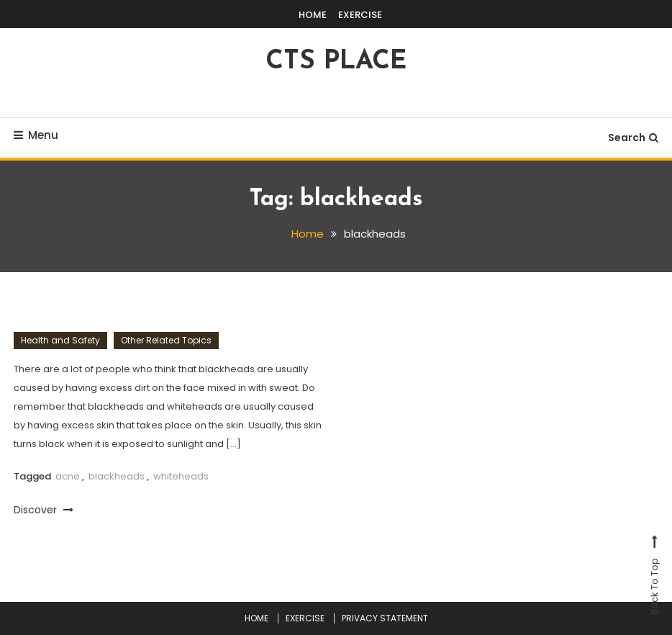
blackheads (117, 476)
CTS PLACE (336, 62)
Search (633, 138)
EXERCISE (360, 15)
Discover (44, 510)
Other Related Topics (166, 340)
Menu (36, 135)
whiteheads (181, 476)
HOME (313, 15)
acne (68, 476)
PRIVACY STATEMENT (385, 618)
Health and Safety (60, 340)
